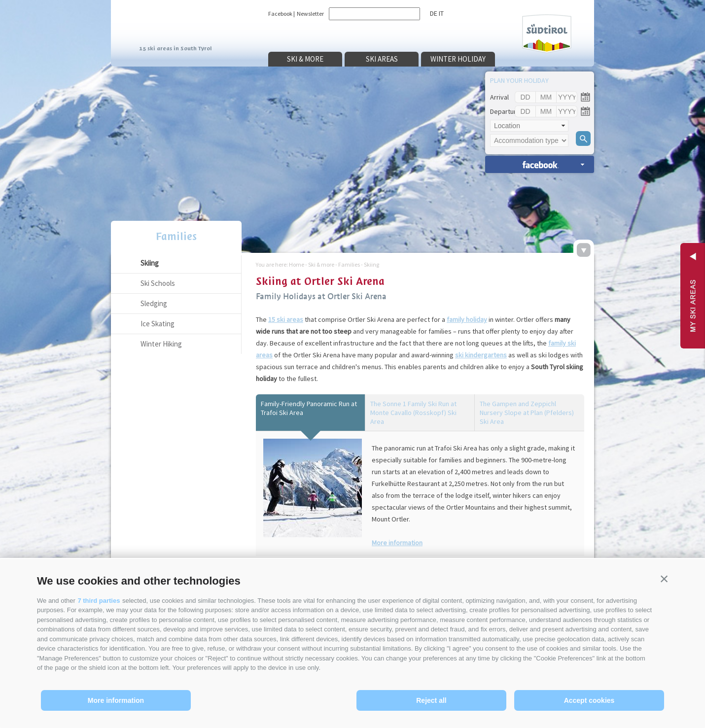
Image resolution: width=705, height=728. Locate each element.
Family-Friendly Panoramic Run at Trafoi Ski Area (309, 408)
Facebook (280, 14)
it (441, 13)
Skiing (150, 263)
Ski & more (305, 59)
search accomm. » (540, 164)
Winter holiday (458, 59)
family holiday (467, 319)
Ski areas (382, 59)
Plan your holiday (519, 80)
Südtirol (547, 34)
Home (297, 264)
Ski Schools (158, 283)
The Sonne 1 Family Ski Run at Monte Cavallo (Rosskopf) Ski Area (413, 413)
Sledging (154, 303)
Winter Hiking (161, 344)
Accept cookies (589, 700)
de (434, 13)
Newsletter (310, 14)
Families (176, 236)
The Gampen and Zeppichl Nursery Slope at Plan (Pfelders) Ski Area (527, 413)
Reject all (431, 700)
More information (116, 700)
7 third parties (99, 601)
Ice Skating (158, 324)
